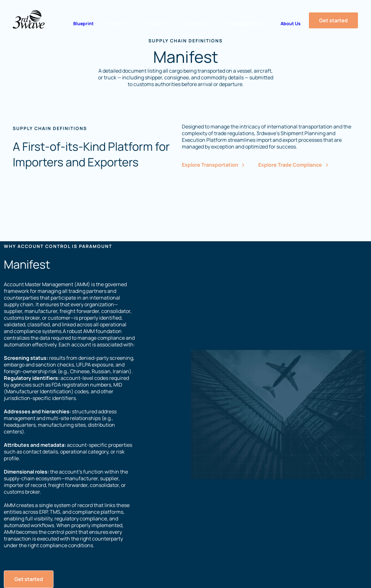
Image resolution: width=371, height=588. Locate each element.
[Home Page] (29, 19)
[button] (119, 24)
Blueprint (83, 23)
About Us (291, 23)
